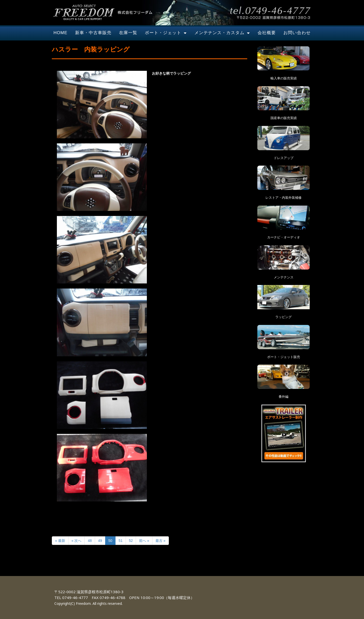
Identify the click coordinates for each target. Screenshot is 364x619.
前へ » (144, 541)
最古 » (161, 541)
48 (90, 541)
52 (131, 541)
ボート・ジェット (166, 33)
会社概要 (267, 33)
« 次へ (77, 541)
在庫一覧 (128, 33)
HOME (61, 33)
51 (121, 541)
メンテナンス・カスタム (222, 33)
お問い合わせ (297, 33)
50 (110, 541)
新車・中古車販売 (93, 33)
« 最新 (60, 541)
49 (100, 541)
